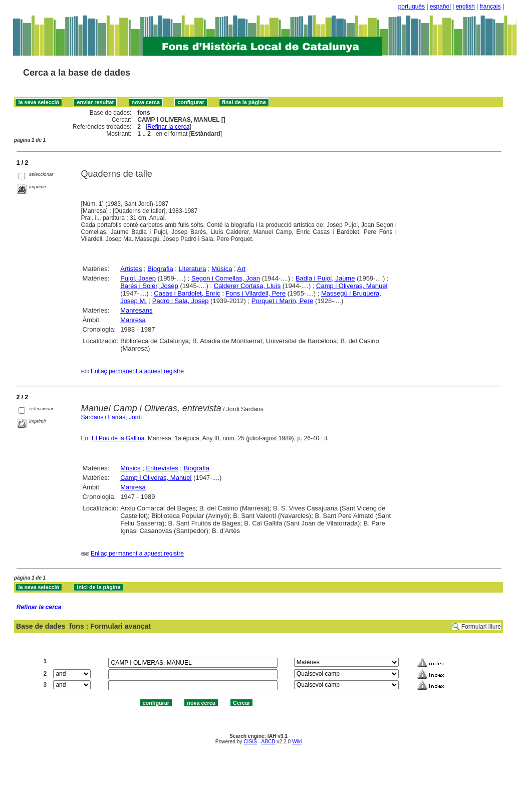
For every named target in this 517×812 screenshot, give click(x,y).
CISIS (250, 742)
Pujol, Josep (138, 278)
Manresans (136, 310)
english (465, 7)
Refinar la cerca (168, 127)
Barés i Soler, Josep (149, 286)
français (490, 7)
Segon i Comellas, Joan (226, 278)
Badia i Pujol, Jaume (325, 278)
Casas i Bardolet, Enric (187, 293)
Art (242, 269)
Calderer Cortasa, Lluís (247, 286)
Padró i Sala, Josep (181, 301)
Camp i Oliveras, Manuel (352, 286)
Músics (130, 468)
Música (222, 269)
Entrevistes (162, 468)
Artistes (131, 269)
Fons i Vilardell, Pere (255, 293)
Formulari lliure (481, 627)
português (412, 7)
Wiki (297, 742)
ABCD (268, 742)
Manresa (133, 320)
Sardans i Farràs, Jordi (111, 417)
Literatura (192, 269)
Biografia (160, 269)
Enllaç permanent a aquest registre (137, 371)
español (440, 7)
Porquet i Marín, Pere (283, 301)
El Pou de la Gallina (118, 438)
